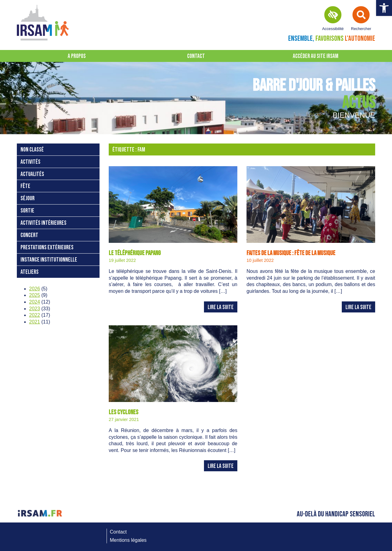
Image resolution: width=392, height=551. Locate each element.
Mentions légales (128, 540)
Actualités (32, 174)
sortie (27, 211)
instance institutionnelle (49, 260)
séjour (28, 199)
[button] (384, 8)
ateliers (30, 272)
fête (25, 186)
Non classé (32, 150)
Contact (196, 56)
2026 (35, 289)
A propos (77, 56)
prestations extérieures (47, 248)
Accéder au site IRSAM (316, 56)
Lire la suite (221, 307)
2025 (35, 295)
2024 (35, 302)
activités (30, 162)
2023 (35, 309)
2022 (35, 315)
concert (29, 235)
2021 (35, 322)
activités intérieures (43, 223)
